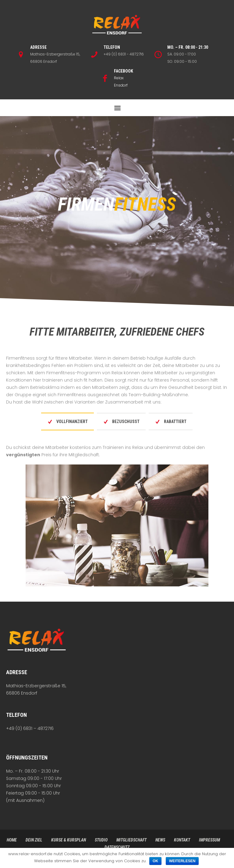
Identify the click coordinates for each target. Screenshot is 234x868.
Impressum (209, 840)
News (160, 840)
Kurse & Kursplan (69, 840)
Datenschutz (117, 847)
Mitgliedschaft (131, 840)
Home (12, 840)
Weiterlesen (182, 861)
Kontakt (182, 840)
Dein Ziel (34, 840)
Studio (101, 840)
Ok (155, 861)
